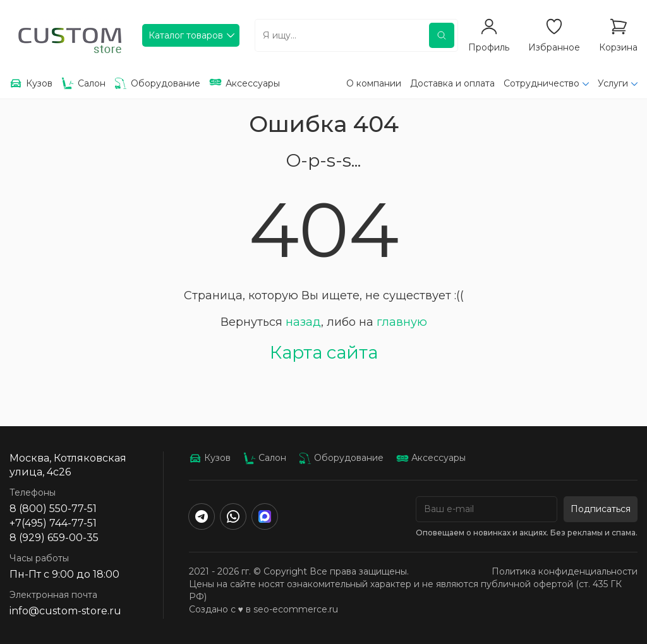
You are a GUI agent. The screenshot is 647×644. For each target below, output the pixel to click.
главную (402, 322)
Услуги (613, 83)
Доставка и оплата (452, 83)
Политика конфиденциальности (565, 571)
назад (303, 322)
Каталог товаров (186, 35)
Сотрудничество (541, 83)
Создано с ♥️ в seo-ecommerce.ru (263, 609)
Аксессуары (431, 458)
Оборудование (341, 458)
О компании (374, 83)
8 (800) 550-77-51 (53, 509)
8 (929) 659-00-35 (54, 538)
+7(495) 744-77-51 (53, 523)
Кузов (210, 458)
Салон (265, 458)
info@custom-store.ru (65, 611)
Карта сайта (324, 352)
